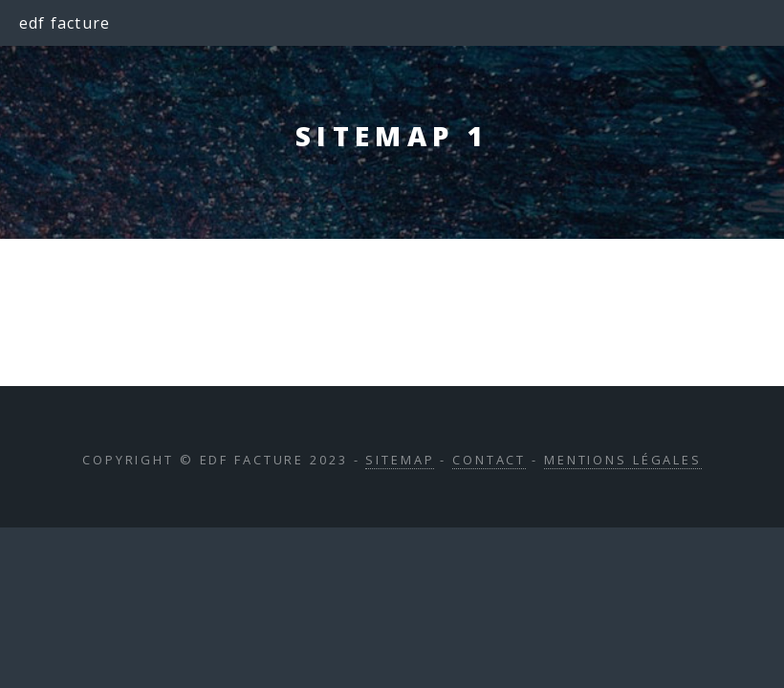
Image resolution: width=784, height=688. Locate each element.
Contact (489, 460)
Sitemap (400, 460)
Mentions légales (623, 460)
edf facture (65, 23)
